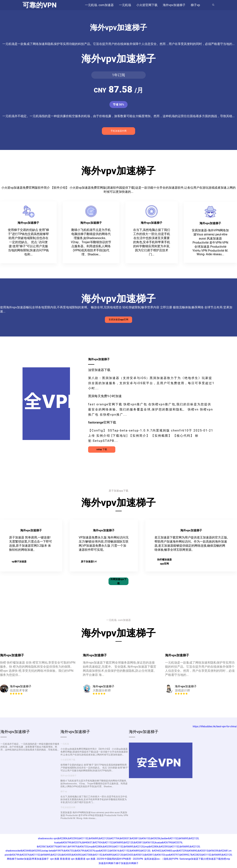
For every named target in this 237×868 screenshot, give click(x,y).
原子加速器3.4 (89, 562)
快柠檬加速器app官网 (164, 562)
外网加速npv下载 (118, 581)
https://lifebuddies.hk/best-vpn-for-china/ (215, 726)
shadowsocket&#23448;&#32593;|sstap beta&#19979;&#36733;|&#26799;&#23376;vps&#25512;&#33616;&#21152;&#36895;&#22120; (78, 851)
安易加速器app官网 (118, 320)
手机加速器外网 (119, 131)
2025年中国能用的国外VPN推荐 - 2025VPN (120, 859)
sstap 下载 (102, 449)
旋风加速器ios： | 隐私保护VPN (161, 859)
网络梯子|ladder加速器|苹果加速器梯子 (28, 859)
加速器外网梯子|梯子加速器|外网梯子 (118, 863)
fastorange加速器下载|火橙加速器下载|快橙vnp (205, 859)
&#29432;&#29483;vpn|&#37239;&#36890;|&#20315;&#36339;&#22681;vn (192, 851)
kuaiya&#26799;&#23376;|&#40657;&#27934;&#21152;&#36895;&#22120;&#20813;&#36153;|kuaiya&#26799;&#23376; (119, 843)
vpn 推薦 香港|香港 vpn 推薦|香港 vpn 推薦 (73, 859)
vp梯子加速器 (19, 562)
